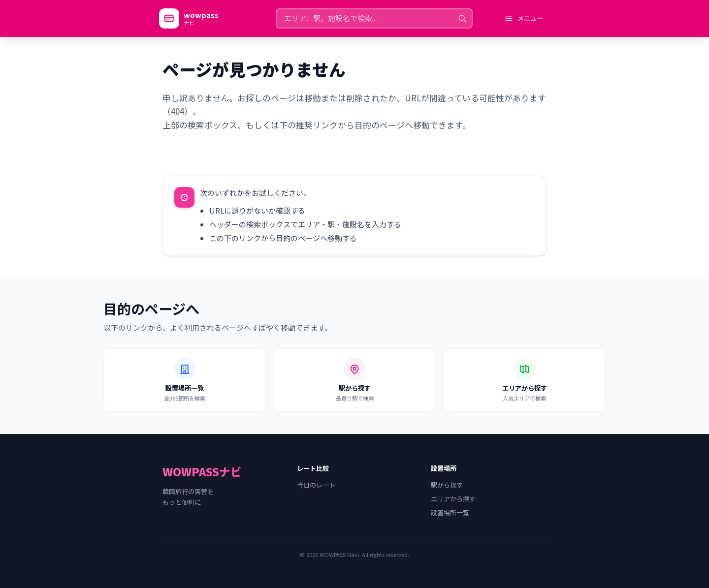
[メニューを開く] (523, 19)
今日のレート (316, 485)
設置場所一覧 (450, 513)
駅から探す (447, 485)
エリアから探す (453, 499)
